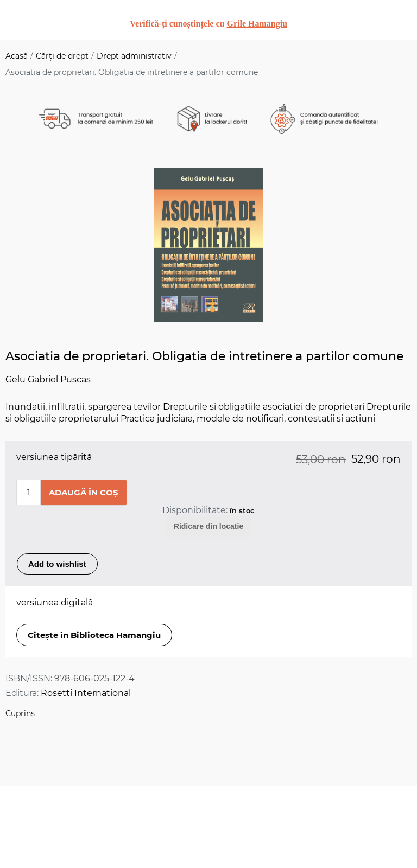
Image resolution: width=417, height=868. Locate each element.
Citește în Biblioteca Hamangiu (94, 635)
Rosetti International (86, 693)
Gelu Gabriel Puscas (48, 379)
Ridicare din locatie (208, 526)
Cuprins (20, 713)
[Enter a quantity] (29, 492)
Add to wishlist (57, 564)
